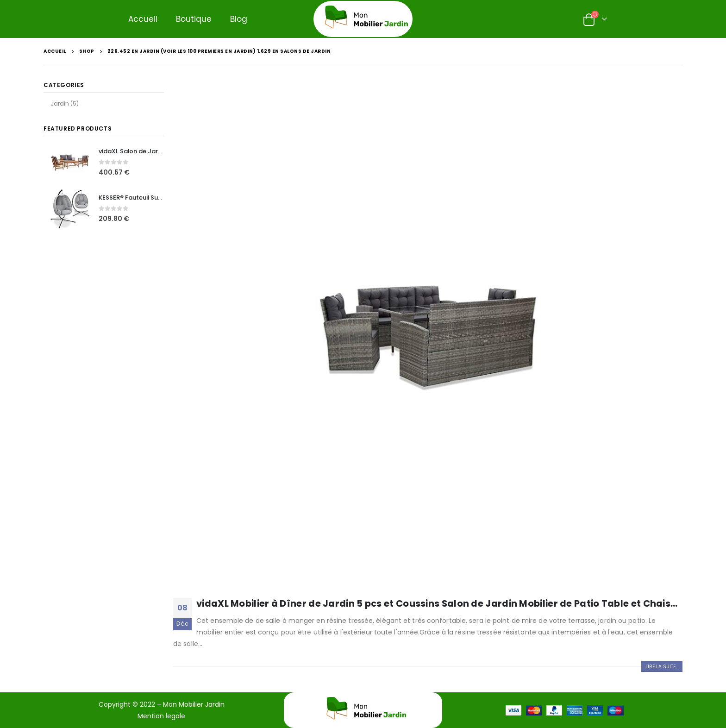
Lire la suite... (662, 667)
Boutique (194, 19)
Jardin (60, 104)
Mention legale (161, 716)
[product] (70, 163)
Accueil (143, 19)
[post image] (428, 336)
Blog (239, 19)
